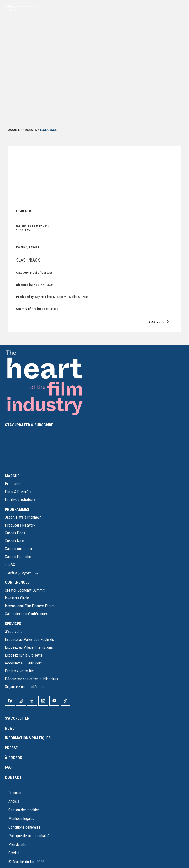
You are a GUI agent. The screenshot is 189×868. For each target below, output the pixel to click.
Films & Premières (19, 492)
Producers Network (20, 525)
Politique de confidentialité (29, 836)
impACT (11, 565)
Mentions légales (21, 819)
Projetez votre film (20, 671)
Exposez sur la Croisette (24, 655)
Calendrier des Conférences (26, 614)
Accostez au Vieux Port (23, 663)
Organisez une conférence (25, 687)
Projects (30, 130)
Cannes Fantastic (18, 557)
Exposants (13, 484)
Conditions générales (24, 827)
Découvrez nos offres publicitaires (31, 679)
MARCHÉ (12, 476)
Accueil (14, 130)
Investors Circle (17, 598)
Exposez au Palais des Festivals (29, 639)
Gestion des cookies (24, 810)
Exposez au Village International (29, 647)
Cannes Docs (15, 533)
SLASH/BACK (28, 260)
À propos (14, 758)
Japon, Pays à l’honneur (23, 517)
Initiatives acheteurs (20, 500)
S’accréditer (14, 632)
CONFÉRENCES (17, 582)
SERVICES (13, 624)
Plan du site (17, 844)
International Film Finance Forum (30, 606)
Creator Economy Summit (25, 590)
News (10, 728)
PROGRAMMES (17, 509)
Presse (11, 748)
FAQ (8, 768)
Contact (13, 777)
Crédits (14, 853)
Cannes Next (15, 541)
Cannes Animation (18, 549)
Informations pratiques (28, 738)
